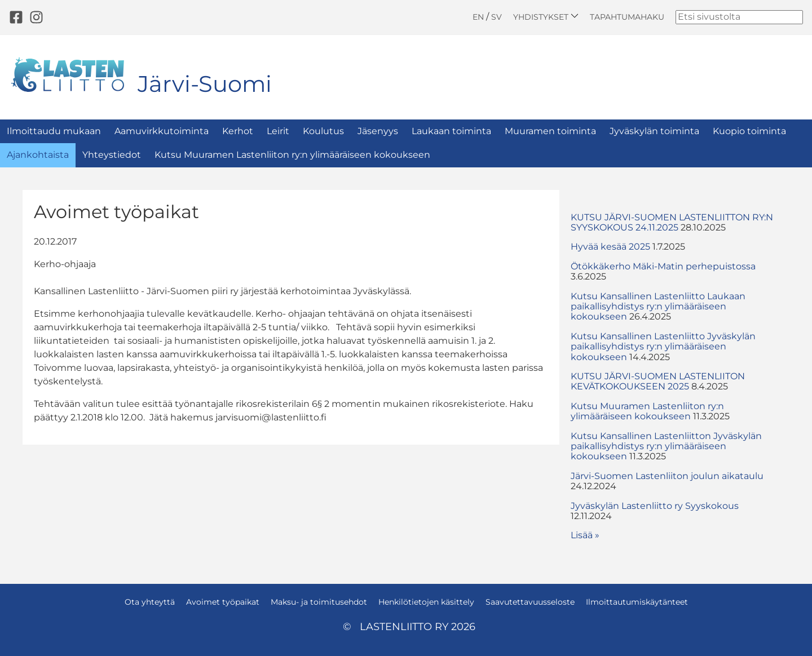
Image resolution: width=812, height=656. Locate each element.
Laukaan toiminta (451, 131)
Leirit (278, 131)
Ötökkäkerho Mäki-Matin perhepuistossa (663, 266)
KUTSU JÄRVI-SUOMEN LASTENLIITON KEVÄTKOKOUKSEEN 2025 (658, 381)
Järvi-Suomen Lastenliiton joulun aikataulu (667, 476)
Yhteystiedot (112, 155)
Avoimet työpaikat (223, 602)
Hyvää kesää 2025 (610, 247)
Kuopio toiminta (749, 131)
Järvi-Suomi (205, 84)
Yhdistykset (546, 17)
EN (478, 17)
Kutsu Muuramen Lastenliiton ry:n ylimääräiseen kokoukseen (292, 155)
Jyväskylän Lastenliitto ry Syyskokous (655, 506)
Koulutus (323, 131)
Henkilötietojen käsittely (426, 602)
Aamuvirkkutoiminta (162, 131)
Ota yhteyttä (150, 602)
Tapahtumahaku (627, 17)
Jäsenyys (378, 131)
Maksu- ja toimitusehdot (319, 602)
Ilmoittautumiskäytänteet (637, 602)
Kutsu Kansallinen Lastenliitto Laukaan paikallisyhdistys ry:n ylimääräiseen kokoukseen (658, 307)
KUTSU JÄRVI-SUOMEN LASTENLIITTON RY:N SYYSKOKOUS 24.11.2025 (672, 222)
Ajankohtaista (38, 155)
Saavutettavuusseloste (530, 602)
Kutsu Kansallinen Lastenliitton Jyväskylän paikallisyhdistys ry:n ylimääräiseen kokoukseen (666, 446)
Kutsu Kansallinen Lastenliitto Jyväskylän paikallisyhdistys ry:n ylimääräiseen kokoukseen (663, 347)
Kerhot (238, 131)
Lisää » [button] (585, 535)
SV (497, 17)
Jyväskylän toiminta (654, 131)
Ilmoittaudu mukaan (54, 131)
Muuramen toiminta (550, 131)
